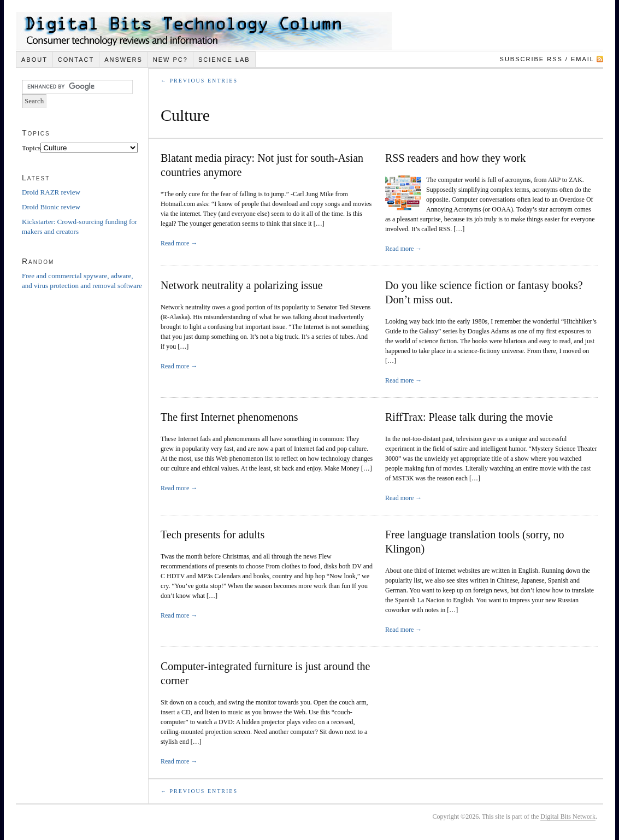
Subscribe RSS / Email (547, 59)
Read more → (179, 243)
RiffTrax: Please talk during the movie (469, 417)
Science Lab (224, 60)
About (34, 60)
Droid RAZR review (51, 192)
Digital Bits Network (568, 816)
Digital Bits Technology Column (204, 31)
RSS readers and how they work (455, 158)
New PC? (170, 60)
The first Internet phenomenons (229, 417)
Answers (123, 60)
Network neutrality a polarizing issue (242, 285)
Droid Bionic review (51, 207)
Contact (76, 60)
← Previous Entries (199, 81)
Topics (31, 148)
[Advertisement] (66, 474)
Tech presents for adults (213, 534)
